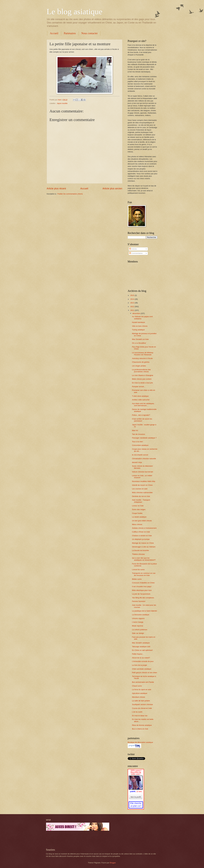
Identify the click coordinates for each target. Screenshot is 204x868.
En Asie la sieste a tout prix (143, 383)
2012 (132, 307)
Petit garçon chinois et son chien (145, 673)
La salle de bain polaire (141, 701)
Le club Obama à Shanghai (143, 375)
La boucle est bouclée (140, 550)
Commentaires (136, 253)
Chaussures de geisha (141, 362)
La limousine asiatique (141, 615)
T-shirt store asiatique (140, 396)
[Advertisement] (78, 839)
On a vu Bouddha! (139, 343)
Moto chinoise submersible (142, 493)
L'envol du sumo (138, 570)
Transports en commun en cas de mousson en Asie (144, 574)
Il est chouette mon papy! (142, 586)
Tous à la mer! (138, 442)
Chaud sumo (137, 686)
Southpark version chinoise (143, 704)
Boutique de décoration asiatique (140, 742)
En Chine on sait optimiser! (142, 650)
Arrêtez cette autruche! (141, 400)
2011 (132, 310)
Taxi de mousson (139, 434)
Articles (133, 249)
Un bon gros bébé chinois (142, 521)
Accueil (54, 33)
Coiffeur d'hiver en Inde (141, 532)
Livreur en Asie (138, 506)
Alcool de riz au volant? (141, 658)
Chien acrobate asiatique (142, 669)
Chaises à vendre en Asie (142, 536)
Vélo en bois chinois (140, 326)
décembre (137, 313)
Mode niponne (138, 626)
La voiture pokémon (140, 630)
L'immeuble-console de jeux (143, 661)
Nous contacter (90, 33)
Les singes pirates (139, 366)
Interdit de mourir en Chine (142, 485)
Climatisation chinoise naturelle (144, 459)
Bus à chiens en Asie (140, 729)
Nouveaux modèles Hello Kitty (144, 481)
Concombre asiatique (140, 445)
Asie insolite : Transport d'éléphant (141, 501)
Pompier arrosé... (139, 387)
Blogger (113, 863)
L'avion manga (138, 622)
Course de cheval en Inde (142, 708)
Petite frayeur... (138, 654)
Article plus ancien (112, 189)
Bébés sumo (137, 579)
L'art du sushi (137, 712)
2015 (132, 295)
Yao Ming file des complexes (143, 598)
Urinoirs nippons (138, 618)
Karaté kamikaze (139, 322)
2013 (132, 303)
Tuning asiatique (138, 330)
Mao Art (135, 430)
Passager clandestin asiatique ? (144, 438)
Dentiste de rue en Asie (141, 496)
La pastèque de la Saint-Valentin (145, 611)
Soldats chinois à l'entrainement (144, 528)
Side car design (138, 633)
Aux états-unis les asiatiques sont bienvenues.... (143, 405)
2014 (132, 299)
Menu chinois (137, 524)
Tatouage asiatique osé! (141, 647)
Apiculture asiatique (140, 693)
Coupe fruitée (137, 513)
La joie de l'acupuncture (141, 594)
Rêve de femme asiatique (142, 725)
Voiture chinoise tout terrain (143, 472)
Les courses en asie (140, 489)
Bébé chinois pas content (142, 379)
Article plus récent (56, 189)
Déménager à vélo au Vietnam (144, 547)
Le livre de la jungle (140, 665)
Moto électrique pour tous (142, 590)
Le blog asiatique (75, 12)
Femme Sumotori (139, 601)
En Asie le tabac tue (140, 716)
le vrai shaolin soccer (140, 455)
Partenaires (70, 33)
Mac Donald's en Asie (140, 339)
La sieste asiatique (139, 517)
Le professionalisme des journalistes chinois (141, 371)
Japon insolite (62, 103)
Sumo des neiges (139, 509)
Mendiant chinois (139, 697)
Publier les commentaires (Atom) (70, 194)
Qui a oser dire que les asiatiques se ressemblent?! (144, 559)
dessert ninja (137, 462)
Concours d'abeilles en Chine (143, 583)
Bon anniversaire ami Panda (143, 682)
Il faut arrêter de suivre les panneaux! (142, 420)
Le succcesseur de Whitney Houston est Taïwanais (143, 354)
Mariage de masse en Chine (143, 543)
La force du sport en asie (142, 690)
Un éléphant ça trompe (141, 539)
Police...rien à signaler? (141, 415)
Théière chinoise (138, 554)
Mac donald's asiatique (141, 643)
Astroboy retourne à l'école (142, 358)
